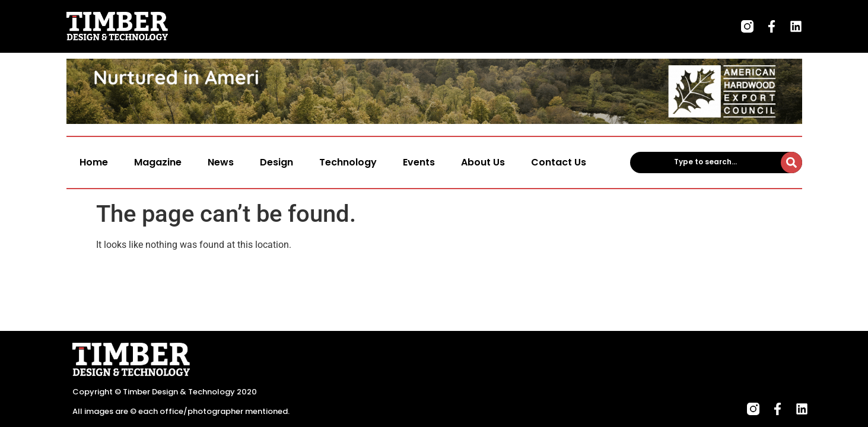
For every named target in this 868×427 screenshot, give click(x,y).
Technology (348, 162)
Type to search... (705, 162)
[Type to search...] (791, 162)
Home (94, 162)
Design (276, 162)
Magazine (158, 162)
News (221, 162)
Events (419, 162)
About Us (483, 162)
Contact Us (559, 162)
